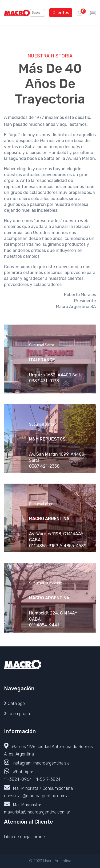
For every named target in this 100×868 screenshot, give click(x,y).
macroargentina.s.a (51, 763)
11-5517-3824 (47, 779)
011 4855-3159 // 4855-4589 (58, 546)
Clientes (61, 13)
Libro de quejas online (24, 837)
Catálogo (16, 703)
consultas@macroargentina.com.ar (37, 796)
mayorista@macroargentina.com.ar (37, 812)
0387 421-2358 (44, 466)
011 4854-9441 (44, 625)
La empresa (19, 714)
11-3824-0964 (18, 779)
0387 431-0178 (44, 381)
